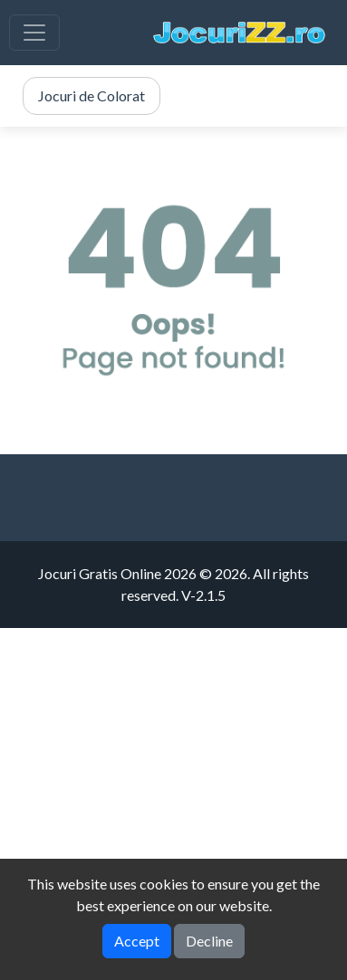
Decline (209, 941)
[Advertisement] (173, 801)
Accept (137, 941)
